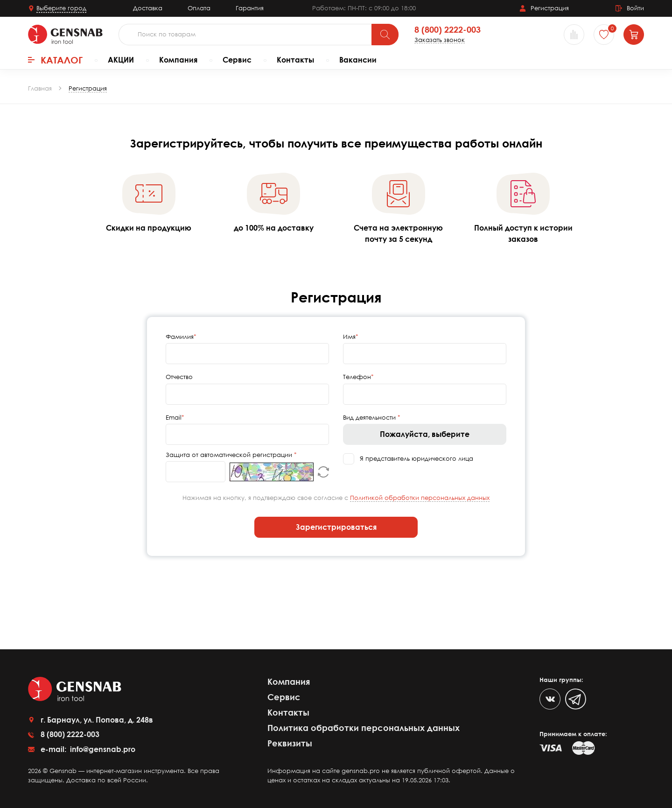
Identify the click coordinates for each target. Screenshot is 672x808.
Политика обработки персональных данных (364, 728)
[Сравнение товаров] (574, 35)
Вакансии (358, 60)
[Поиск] (385, 35)
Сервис (237, 60)
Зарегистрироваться (336, 527)
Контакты (295, 60)
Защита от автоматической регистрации (230, 455)
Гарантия (250, 8)
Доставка (148, 8)
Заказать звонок (440, 40)
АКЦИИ (121, 60)
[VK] (550, 699)
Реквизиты (290, 743)
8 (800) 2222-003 (448, 30)
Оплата (199, 8)
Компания (178, 60)
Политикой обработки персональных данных (420, 498)
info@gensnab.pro (102, 749)
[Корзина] (634, 35)
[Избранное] (604, 35)
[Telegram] (576, 699)
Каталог (55, 60)
